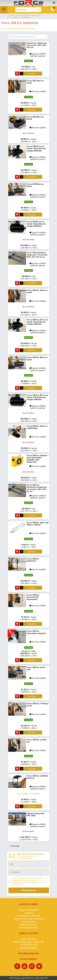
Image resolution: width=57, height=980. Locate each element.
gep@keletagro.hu (28, 948)
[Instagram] (32, 967)
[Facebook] (18, 967)
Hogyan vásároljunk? (28, 910)
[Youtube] (25, 967)
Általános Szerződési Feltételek (28, 919)
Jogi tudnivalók (28, 922)
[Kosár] (52, 9)
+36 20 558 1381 (29, 945)
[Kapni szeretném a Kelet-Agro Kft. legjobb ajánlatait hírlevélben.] (10, 881)
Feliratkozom (29, 890)
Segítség (28, 913)
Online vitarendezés (28, 928)
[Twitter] (40, 967)
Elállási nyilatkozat (29, 925)
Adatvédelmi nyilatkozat (28, 916)
